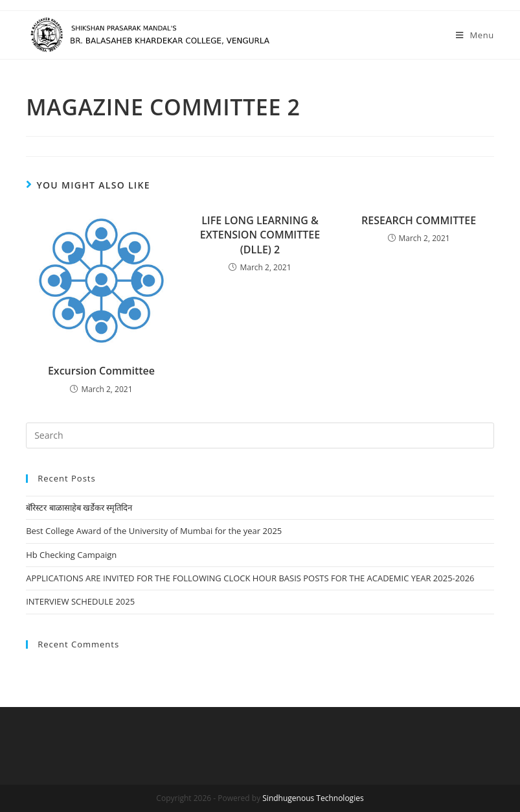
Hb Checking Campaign (71, 555)
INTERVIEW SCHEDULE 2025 (80, 601)
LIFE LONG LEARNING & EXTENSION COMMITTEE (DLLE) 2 (260, 235)
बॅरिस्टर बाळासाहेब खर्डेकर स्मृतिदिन (79, 507)
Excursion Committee (101, 371)
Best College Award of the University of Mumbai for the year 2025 (154, 531)
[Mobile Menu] (475, 35)
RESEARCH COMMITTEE (419, 220)
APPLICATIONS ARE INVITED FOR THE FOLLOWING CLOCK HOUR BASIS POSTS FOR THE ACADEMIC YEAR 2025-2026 (250, 578)
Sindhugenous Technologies (313, 798)
